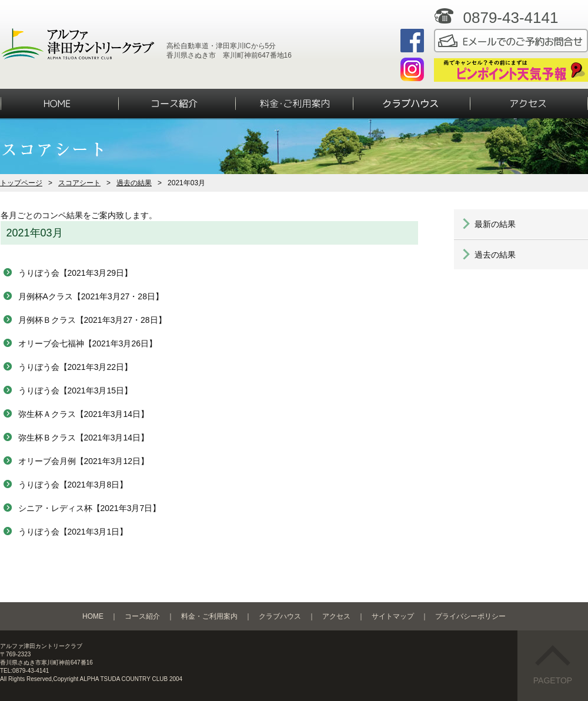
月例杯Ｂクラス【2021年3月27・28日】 (92, 320)
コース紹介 (142, 616)
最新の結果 (495, 224)
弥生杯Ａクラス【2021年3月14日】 (84, 414)
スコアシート (79, 183)
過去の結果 (134, 183)
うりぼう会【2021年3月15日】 (76, 390)
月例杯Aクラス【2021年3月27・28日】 (91, 296)
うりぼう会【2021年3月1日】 (73, 532)
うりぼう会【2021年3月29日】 (76, 273)
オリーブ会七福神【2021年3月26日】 (88, 343)
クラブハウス (280, 616)
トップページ (21, 183)
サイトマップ (393, 616)
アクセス (336, 616)
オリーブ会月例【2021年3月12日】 (84, 461)
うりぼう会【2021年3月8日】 (73, 485)
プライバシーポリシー (470, 616)
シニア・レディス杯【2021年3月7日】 (90, 508)
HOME (93, 616)
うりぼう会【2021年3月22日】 (76, 367)
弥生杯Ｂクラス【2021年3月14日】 (84, 438)
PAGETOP (553, 665)
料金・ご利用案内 (209, 616)
